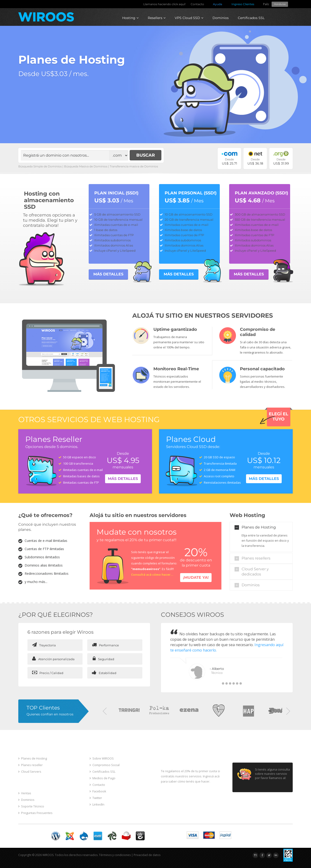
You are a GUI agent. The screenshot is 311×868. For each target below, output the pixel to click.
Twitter (96, 798)
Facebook (98, 791)
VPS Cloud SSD (189, 18)
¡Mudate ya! (196, 577)
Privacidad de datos (147, 855)
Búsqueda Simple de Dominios (40, 166)
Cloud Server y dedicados (255, 572)
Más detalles (123, 479)
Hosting (130, 18)
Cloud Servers (30, 772)
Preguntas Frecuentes (35, 813)
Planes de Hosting (259, 527)
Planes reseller (30, 765)
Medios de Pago (102, 778)
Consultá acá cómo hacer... (152, 575)
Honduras (280, 4)
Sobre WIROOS (102, 758)
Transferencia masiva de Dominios (134, 166)
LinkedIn (97, 804)
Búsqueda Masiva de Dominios (86, 166)
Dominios (221, 18)
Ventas (25, 793)
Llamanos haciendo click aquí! (164, 4)
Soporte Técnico (31, 806)
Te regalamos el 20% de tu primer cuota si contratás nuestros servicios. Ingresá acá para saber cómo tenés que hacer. (190, 776)
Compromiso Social (105, 765)
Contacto (197, 4)
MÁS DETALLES (108, 274)
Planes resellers (256, 558)
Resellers (157, 18)
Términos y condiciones (115, 855)
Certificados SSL (251, 18)
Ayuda (218, 4)
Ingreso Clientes (243, 4)
